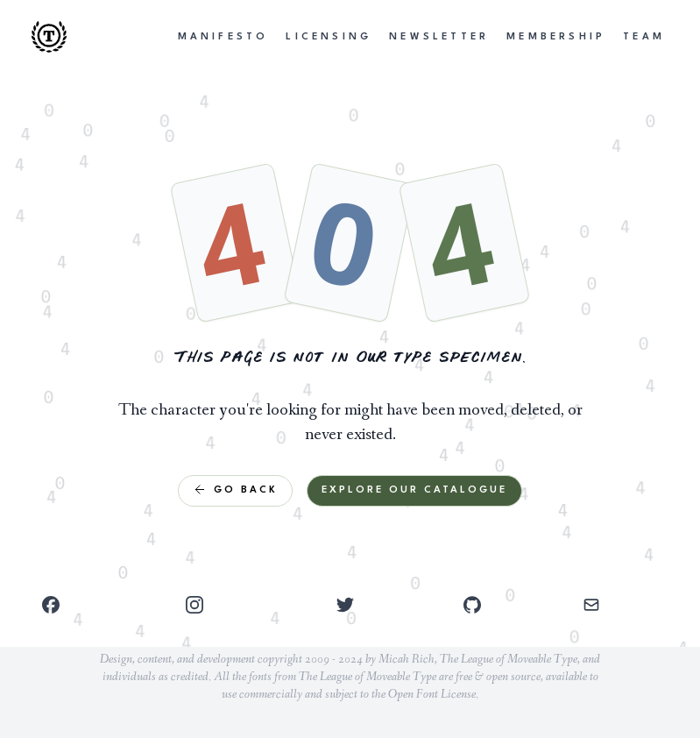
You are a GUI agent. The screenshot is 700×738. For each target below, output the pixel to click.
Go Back (235, 490)
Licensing (329, 37)
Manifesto (223, 37)
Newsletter (439, 37)
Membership (556, 37)
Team (644, 37)
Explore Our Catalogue (414, 490)
